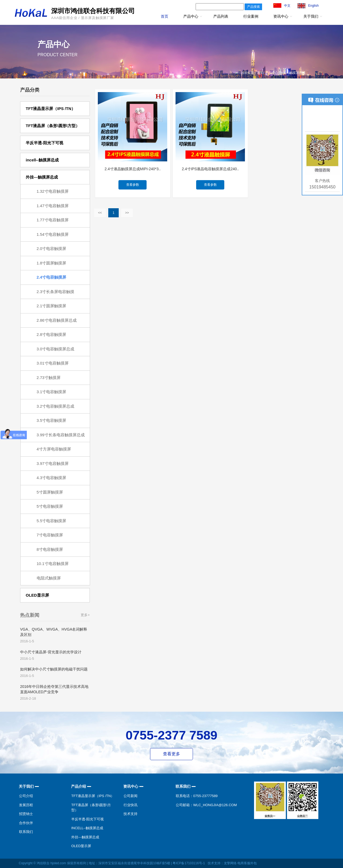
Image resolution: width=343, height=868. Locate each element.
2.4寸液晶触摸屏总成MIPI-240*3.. (133, 169)
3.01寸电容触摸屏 (53, 363)
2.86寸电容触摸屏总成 (57, 320)
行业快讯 (131, 805)
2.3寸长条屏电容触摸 (56, 292)
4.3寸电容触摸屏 (52, 478)
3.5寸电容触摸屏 (52, 420)
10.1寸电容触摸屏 (53, 564)
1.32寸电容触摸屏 (53, 191)
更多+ (85, 615)
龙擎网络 (230, 863)
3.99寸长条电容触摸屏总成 (61, 435)
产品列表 (221, 16)
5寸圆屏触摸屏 (50, 492)
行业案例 (251, 16)
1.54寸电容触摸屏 (53, 234)
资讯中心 (281, 16)
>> (127, 213)
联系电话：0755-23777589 (197, 796)
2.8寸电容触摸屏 (52, 334)
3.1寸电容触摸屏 (52, 392)
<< (100, 213)
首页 (165, 16)
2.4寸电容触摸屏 (52, 277)
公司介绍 (26, 796)
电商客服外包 (247, 863)
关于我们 (311, 16)
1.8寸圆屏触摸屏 (52, 263)
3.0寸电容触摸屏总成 (56, 349)
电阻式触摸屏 (49, 578)
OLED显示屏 (81, 846)
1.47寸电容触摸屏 (53, 206)
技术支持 (131, 814)
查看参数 (133, 185)
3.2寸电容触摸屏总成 (56, 406)
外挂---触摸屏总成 (85, 837)
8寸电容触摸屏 (50, 549)
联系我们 (26, 832)
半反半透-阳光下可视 (87, 819)
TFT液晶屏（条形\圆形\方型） (91, 808)
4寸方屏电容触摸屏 (54, 449)
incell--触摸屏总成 (87, 828)
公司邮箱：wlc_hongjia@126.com (206, 805)
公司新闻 (131, 796)
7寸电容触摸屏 (50, 535)
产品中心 (191, 16)
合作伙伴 (26, 823)
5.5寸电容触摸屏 (52, 521)
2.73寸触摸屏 (49, 378)
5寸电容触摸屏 (50, 506)
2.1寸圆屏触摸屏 (52, 306)
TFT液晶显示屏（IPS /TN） (93, 796)
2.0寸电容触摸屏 (52, 249)
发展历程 (26, 805)
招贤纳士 (26, 814)
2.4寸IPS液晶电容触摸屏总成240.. (210, 169)
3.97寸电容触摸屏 (53, 463)
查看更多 (171, 754)
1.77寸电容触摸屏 (53, 220)
